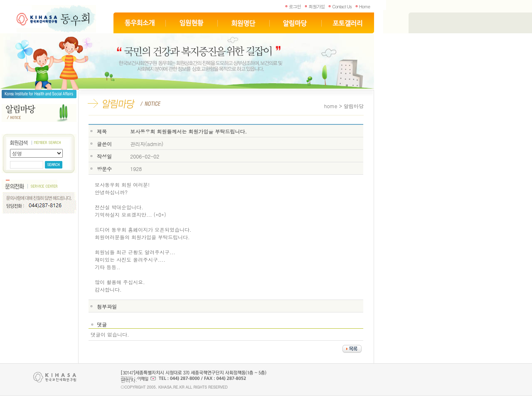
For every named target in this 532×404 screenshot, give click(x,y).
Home (365, 6)
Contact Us (342, 6)
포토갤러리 (348, 23)
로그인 (295, 6)
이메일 (146, 378)
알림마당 (296, 23)
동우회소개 (140, 23)
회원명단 (244, 23)
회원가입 (316, 6)
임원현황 (192, 23)
